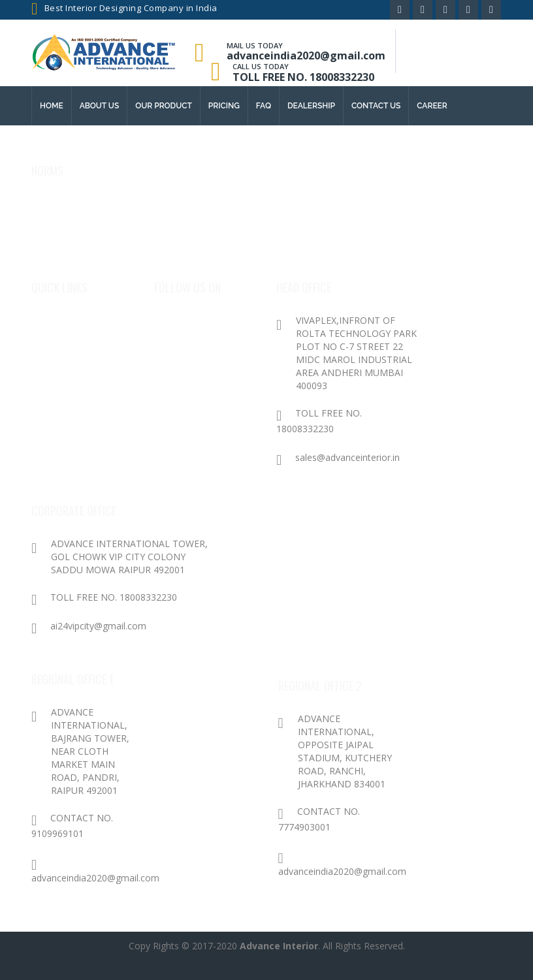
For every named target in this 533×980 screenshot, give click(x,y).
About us (100, 106)
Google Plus (185, 348)
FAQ (264, 106)
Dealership (311, 106)
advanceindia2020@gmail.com (306, 55)
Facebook (180, 322)
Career (432, 106)
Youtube (178, 401)
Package (54, 374)
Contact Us (61, 401)
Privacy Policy (61, 205)
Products (57, 348)
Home (52, 106)
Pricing (224, 106)
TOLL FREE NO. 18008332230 (303, 77)
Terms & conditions (72, 231)
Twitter (175, 374)
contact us (376, 106)
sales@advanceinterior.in (338, 457)
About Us (56, 322)
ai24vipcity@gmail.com (89, 626)
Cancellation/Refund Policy (91, 257)
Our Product (164, 106)
